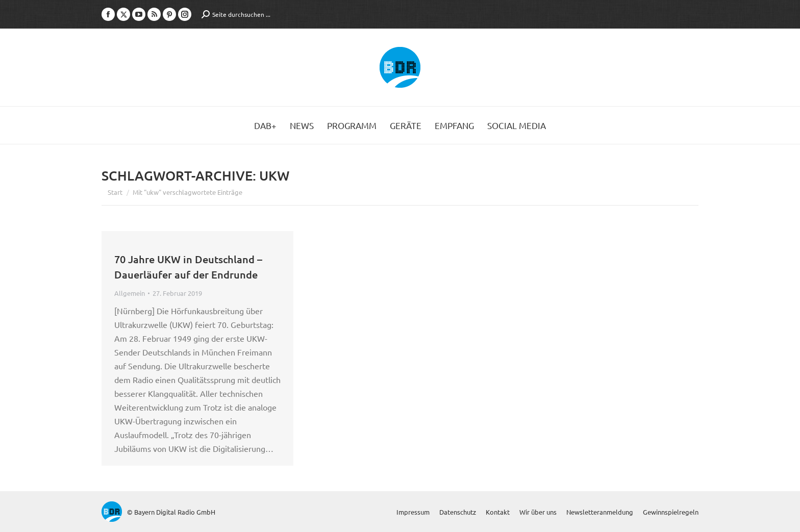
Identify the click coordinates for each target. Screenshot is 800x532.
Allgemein (130, 293)
